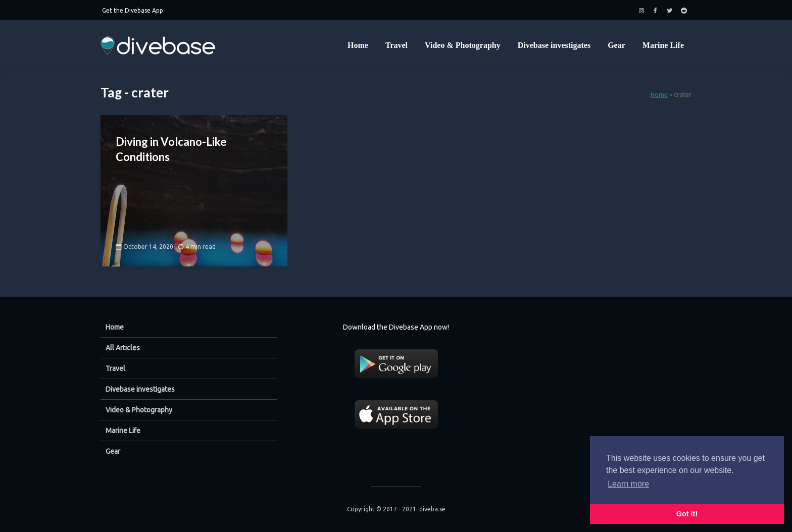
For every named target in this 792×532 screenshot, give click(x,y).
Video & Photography (463, 45)
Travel (397, 45)
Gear (616, 45)
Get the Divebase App (133, 10)
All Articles (123, 348)
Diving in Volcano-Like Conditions (171, 149)
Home (358, 45)
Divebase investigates (554, 45)
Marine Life (663, 45)
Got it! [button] (687, 514)
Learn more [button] (628, 484)
